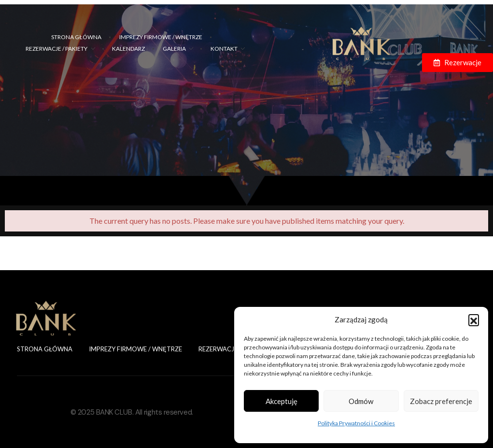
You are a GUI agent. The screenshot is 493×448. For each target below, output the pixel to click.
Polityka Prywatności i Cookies (356, 423)
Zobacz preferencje (441, 401)
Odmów (361, 401)
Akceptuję (282, 401)
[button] (474, 319)
